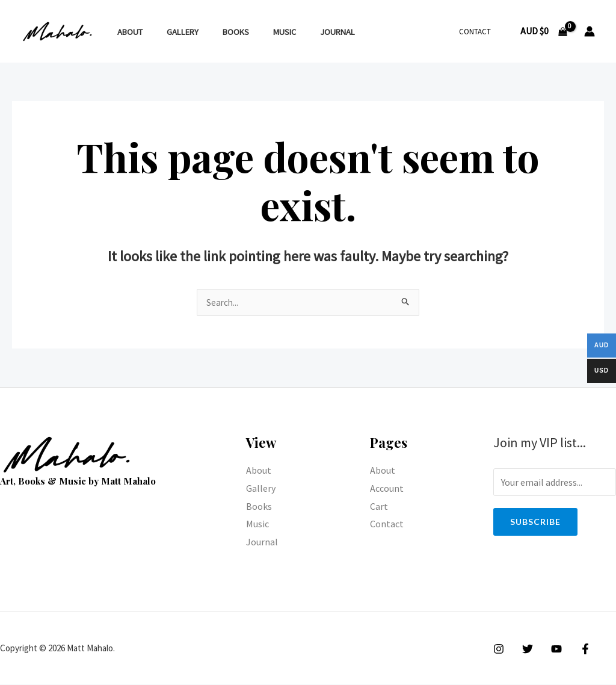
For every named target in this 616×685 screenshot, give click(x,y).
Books (219, 32)
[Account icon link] (590, 31)
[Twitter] (525, 649)
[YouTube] (550, 649)
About (126, 32)
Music (261, 32)
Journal (307, 32)
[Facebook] (576, 649)
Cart (379, 507)
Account (387, 489)
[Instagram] (499, 649)
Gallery (172, 32)
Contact (479, 32)
